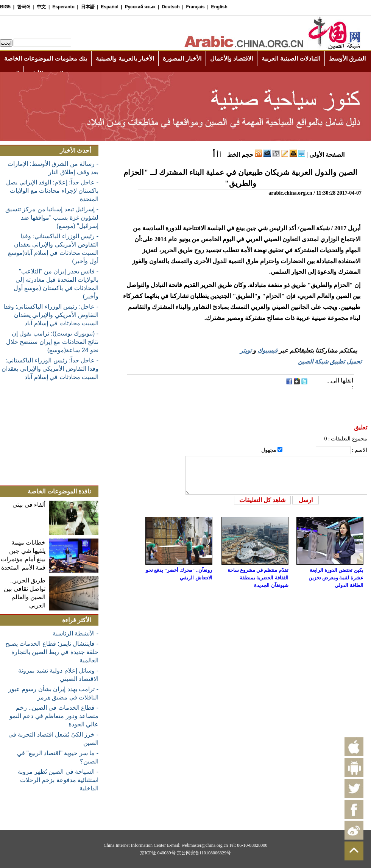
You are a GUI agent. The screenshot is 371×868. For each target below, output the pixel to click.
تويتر (246, 350)
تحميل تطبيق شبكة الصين (330, 361)
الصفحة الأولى (327, 155)
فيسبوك (267, 350)
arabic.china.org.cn (290, 193)
